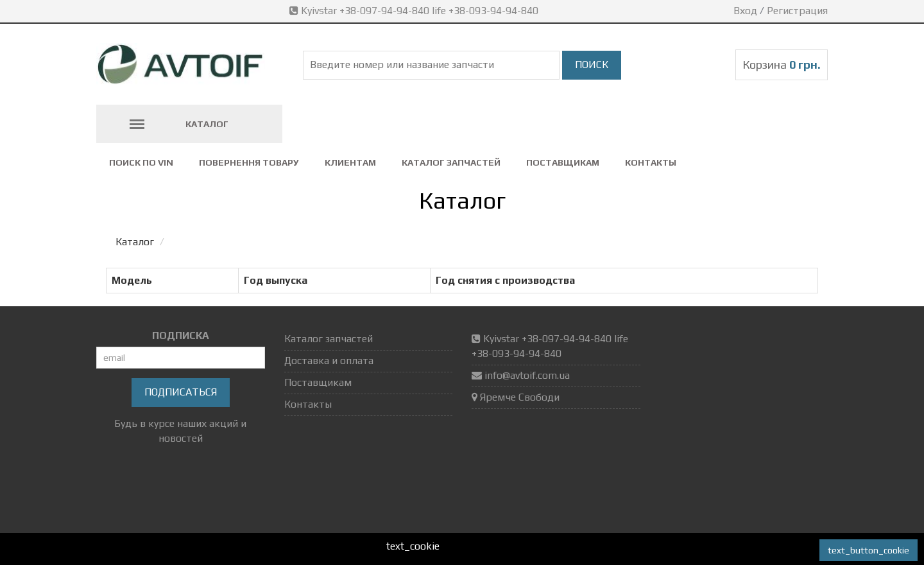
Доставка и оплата (329, 361)
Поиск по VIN (141, 162)
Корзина (782, 65)
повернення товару (249, 162)
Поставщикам (563, 162)
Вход (745, 11)
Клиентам (350, 162)
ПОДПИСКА (181, 335)
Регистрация (797, 11)
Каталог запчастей (451, 162)
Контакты (651, 162)
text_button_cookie (868, 550)
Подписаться (181, 392)
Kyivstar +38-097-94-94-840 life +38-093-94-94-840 (415, 11)
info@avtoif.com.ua (527, 375)
